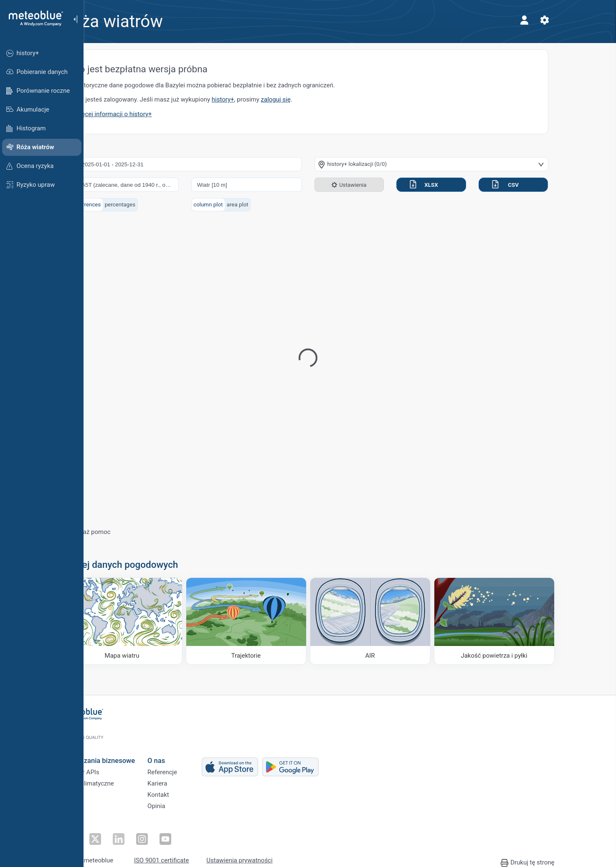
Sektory (114, 794)
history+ (265, 99)
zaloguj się (318, 99)
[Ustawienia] (586, 20)
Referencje (204, 766)
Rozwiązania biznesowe (140, 752)
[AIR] (412, 621)
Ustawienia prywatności (281, 851)
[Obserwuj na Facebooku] (112, 831)
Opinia (198, 808)
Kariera (199, 780)
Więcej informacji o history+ (155, 114)
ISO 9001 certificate (203, 851)
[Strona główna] (33, 18)
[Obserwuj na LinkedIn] (150, 831)
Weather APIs (122, 766)
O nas (198, 752)
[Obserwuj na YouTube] (188, 831)
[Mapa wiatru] (164, 621)
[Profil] (566, 20)
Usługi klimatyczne (130, 780)
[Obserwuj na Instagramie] (169, 831)
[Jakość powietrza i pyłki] (536, 621)
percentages (162, 205)
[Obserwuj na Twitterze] (131, 831)
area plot (279, 205)
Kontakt (200, 794)
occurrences (127, 205)
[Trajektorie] (288, 621)
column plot (250, 205)
